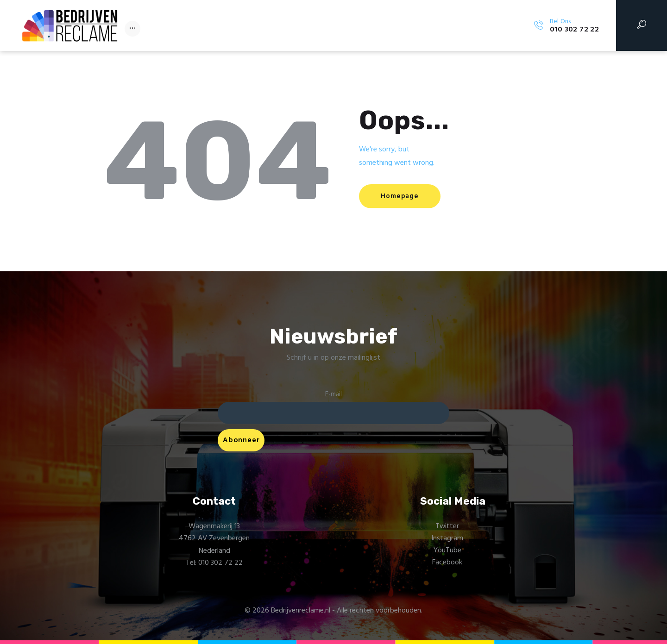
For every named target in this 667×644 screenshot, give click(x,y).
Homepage (402, 196)
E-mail (333, 395)
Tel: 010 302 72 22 (214, 563)
